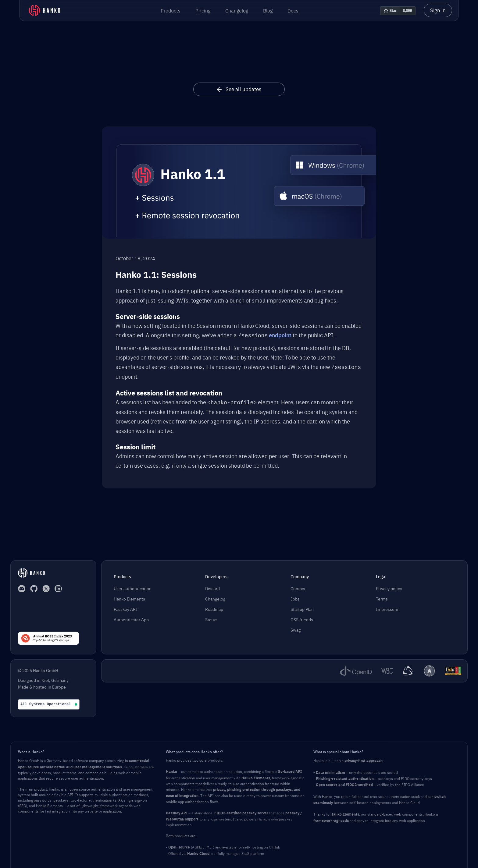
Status (211, 618)
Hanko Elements (129, 597)
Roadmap (214, 607)
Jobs (295, 597)
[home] (45, 10)
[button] (171, 10)
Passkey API (125, 607)
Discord (212, 586)
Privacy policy (389, 586)
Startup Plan (302, 607)
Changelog (237, 10)
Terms (382, 597)
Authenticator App (131, 618)
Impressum (387, 607)
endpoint (280, 335)
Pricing (203, 10)
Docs (293, 10)
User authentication (133, 586)
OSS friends (302, 618)
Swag (296, 628)
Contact (298, 586)
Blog (268, 10)
